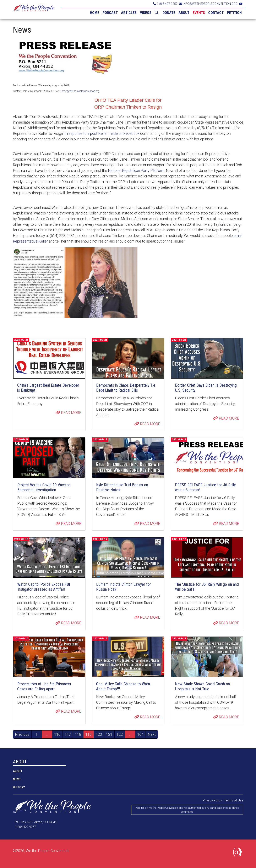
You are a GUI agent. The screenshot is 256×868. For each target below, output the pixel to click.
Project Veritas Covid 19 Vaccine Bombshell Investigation (44, 487)
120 (99, 734)
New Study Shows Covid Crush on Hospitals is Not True (202, 686)
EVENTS (199, 13)
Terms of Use (234, 800)
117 (68, 734)
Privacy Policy (212, 800)
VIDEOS (146, 13)
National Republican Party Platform (136, 170)
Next (152, 734)
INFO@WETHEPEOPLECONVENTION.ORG (208, 4)
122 (120, 734)
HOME (95, 13)
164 (140, 734)
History (19, 787)
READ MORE (68, 413)
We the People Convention (34, 9)
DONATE (169, 13)
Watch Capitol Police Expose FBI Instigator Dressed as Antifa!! (44, 587)
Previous (22, 734)
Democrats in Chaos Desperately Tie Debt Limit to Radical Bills (126, 388)
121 (109, 734)
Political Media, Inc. (238, 853)
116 (57, 734)
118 (78, 734)
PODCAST (110, 13)
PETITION (234, 13)
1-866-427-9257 (165, 4)
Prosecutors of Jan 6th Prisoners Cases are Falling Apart (44, 686)
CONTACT (216, 13)
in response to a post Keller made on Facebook (102, 133)
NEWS (17, 779)
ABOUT (184, 13)
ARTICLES (129, 13)
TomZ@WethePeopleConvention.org (80, 91)
